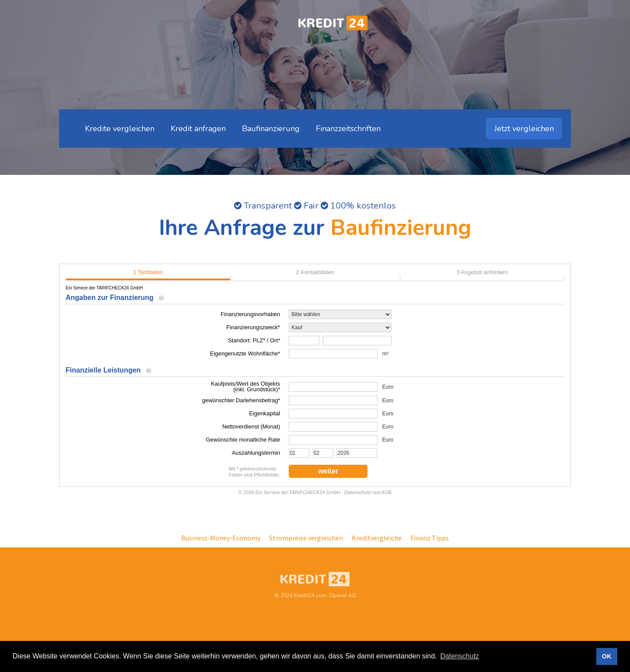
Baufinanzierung (271, 129)
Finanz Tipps (430, 538)
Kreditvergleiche (377, 538)
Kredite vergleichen (120, 129)
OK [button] (607, 656)
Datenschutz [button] (460, 656)
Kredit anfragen (198, 129)
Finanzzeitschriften (348, 129)
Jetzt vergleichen (524, 129)
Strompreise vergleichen (306, 538)
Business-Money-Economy (221, 538)
